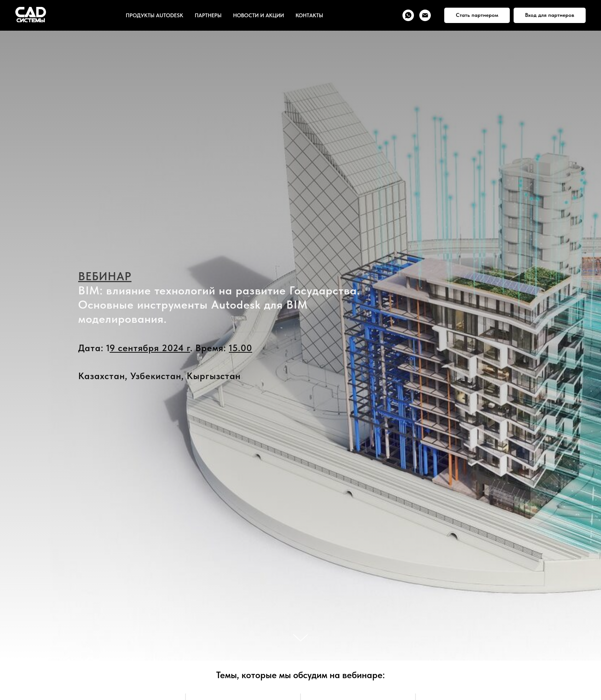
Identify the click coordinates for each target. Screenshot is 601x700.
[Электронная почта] (425, 15)
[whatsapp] (408, 15)
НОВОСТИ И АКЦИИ (259, 15)
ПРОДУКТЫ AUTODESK (154, 15)
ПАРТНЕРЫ (208, 15)
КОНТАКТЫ (309, 15)
